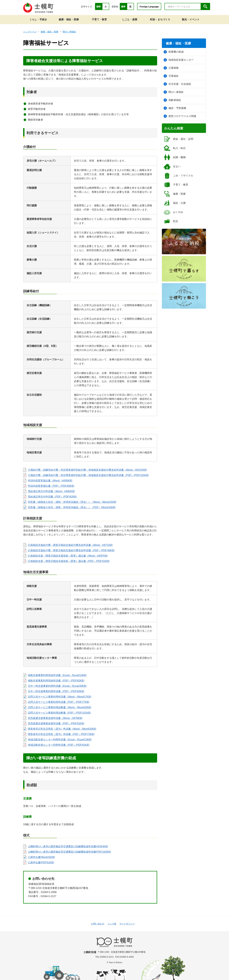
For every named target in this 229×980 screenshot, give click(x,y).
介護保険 (171, 68)
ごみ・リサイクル (178, 176)
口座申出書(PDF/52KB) (41, 862)
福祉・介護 (175, 203)
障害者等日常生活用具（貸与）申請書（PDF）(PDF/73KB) (61, 734)
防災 (171, 221)
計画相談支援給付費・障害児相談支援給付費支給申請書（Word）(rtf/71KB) (70, 545)
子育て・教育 (176, 185)
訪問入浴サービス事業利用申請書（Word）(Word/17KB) (60, 697)
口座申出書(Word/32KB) (41, 857)
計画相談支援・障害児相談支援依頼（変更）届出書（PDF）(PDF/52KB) (69, 561)
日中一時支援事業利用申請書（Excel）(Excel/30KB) (57, 686)
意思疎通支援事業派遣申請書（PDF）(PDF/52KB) (56, 723)
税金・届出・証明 (178, 139)
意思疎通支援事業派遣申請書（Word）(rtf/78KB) (55, 718)
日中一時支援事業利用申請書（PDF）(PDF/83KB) (56, 691)
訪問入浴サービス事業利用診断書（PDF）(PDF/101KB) (59, 713)
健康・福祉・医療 (49, 32)
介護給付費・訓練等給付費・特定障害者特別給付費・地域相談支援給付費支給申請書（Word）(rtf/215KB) (87, 470)
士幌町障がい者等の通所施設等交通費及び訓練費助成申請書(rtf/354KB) (68, 846)
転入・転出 (175, 148)
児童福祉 (171, 76)
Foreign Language (149, 6)
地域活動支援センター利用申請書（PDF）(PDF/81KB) (59, 745)
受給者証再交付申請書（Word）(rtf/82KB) (51, 491)
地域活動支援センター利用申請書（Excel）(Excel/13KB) (60, 740)
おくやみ (173, 212)
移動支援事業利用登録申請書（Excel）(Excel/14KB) (57, 675)
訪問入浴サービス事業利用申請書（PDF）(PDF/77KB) (59, 702)
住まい (172, 166)
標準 (99, 7)
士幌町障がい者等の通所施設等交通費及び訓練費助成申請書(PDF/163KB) (69, 852)
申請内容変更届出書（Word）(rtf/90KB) (50, 481)
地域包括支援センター (179, 60)
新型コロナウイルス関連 (180, 116)
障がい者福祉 (69, 32)
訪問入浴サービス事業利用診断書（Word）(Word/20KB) (60, 707)
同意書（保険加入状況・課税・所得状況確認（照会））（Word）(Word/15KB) (72, 502)
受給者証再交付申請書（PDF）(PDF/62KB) (52, 497)
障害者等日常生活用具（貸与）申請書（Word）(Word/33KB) (62, 729)
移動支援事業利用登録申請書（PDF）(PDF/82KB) (56, 681)
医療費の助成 (174, 52)
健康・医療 (175, 194)
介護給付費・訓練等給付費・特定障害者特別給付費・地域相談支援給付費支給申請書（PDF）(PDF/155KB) (88, 475)
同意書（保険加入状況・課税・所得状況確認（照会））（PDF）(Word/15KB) (72, 507)
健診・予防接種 (175, 108)
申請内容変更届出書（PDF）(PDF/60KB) (51, 486)
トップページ (30, 32)
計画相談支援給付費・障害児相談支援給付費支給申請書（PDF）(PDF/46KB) (71, 550)
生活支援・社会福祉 (177, 84)
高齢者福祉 (172, 100)
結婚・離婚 (175, 157)
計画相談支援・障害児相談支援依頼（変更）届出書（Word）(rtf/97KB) (68, 556)
